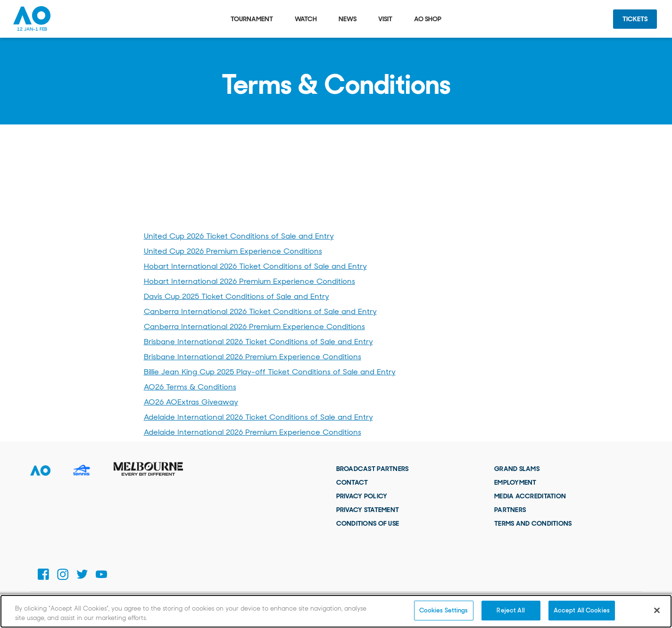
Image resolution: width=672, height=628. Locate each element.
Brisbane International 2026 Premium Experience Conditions (253, 357)
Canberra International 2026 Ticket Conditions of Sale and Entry (260, 311)
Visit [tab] (385, 19)
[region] (336, 611)
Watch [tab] (306, 19)
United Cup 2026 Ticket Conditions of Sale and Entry (239, 236)
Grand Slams (517, 469)
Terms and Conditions (533, 523)
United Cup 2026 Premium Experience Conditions (233, 251)
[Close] (657, 610)
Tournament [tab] (252, 19)
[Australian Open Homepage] (32, 19)
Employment (515, 482)
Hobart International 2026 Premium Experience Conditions (249, 281)
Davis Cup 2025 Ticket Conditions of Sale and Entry (236, 296)
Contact (352, 482)
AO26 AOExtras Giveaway (191, 402)
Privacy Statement (368, 510)
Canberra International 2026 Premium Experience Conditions (254, 326)
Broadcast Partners (373, 469)
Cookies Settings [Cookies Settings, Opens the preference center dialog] (444, 610)
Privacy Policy (362, 496)
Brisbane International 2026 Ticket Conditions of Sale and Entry (258, 342)
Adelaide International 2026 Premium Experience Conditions (253, 432)
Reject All (510, 610)
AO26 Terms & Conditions (190, 387)
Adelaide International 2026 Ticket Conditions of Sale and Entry (258, 417)
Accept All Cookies (582, 610)
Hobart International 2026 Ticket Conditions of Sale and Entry (255, 266)
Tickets (635, 19)
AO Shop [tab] (428, 19)
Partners (510, 510)
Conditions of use (368, 523)
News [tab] (348, 19)
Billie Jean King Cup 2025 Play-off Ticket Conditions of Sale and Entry (270, 372)
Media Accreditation (530, 496)
